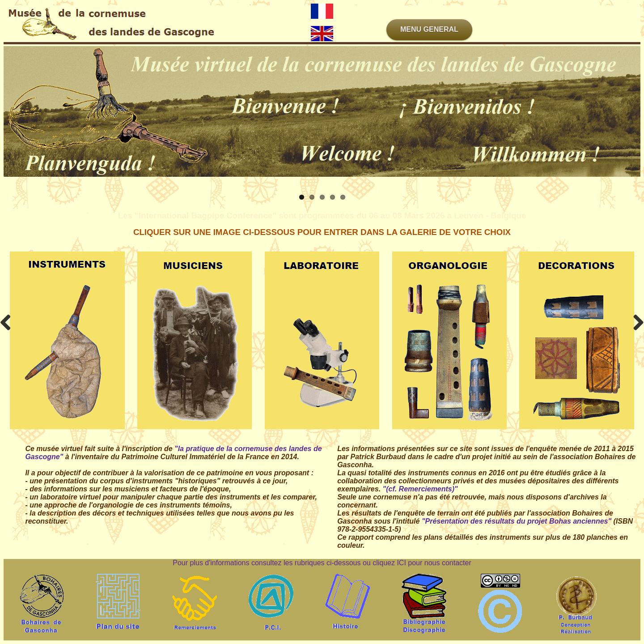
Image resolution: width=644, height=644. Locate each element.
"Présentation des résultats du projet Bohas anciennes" (517, 521)
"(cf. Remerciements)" (420, 489)
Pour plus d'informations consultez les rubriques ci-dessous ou (273, 563)
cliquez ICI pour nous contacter (422, 563)
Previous (9, 322)
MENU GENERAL (429, 29)
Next (635, 322)
